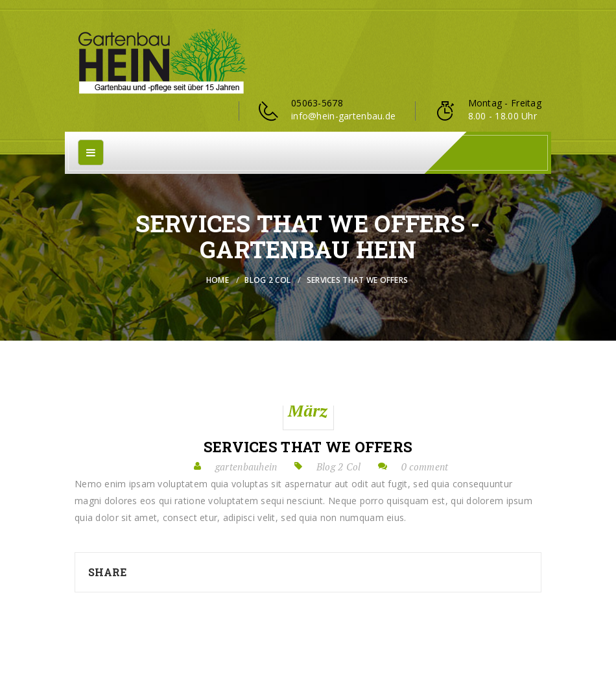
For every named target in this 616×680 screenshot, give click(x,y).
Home (218, 280)
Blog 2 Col (267, 280)
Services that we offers (308, 447)
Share (107, 572)
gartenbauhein (246, 467)
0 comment (425, 467)
